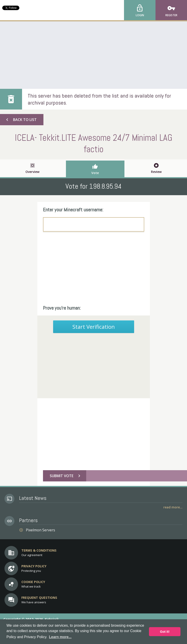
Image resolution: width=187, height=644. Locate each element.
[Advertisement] (93, 55)
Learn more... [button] (60, 637)
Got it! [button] (165, 632)
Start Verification (94, 327)
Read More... (173, 507)
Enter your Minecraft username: (73, 210)
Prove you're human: (62, 308)
